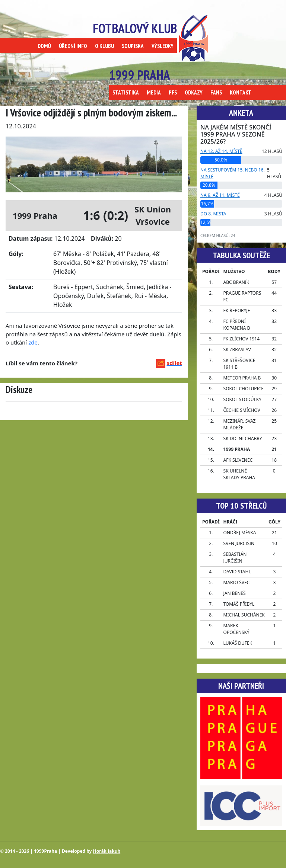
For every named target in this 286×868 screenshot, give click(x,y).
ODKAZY (194, 92)
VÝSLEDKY (163, 46)
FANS (216, 92)
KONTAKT (241, 92)
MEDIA (154, 92)
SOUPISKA (133, 46)
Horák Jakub (107, 851)
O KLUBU (104, 46)
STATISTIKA (126, 92)
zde (33, 342)
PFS (173, 92)
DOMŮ (44, 46)
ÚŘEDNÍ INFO (73, 46)
